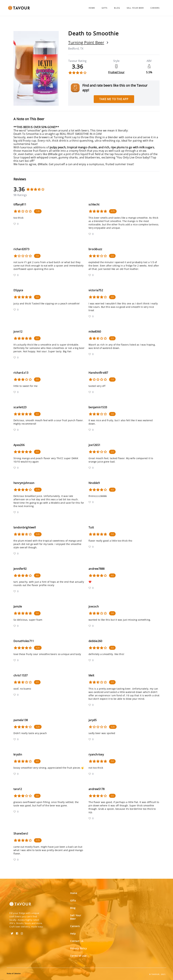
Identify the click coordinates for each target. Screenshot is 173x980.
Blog (117, 8)
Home (92, 8)
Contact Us (77, 941)
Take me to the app (114, 99)
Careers (155, 8)
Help (73, 934)
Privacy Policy (79, 948)
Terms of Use (78, 956)
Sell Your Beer (135, 8)
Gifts (105, 8)
